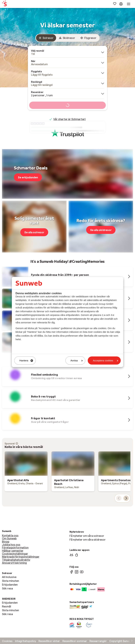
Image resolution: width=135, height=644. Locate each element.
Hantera (26, 360)
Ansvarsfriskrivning (14, 563)
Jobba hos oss (11, 545)
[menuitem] (14, 4)
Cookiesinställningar (15, 554)
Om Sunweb (9, 538)
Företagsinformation (15, 548)
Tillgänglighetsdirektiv (16, 560)
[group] (67, 38)
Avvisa (77, 360)
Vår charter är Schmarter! (69, 119)
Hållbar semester (13, 551)
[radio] (46, 38)
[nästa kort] (126, 498)
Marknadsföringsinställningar (21, 557)
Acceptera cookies (106, 360)
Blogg (6, 542)
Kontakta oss (10, 535)
